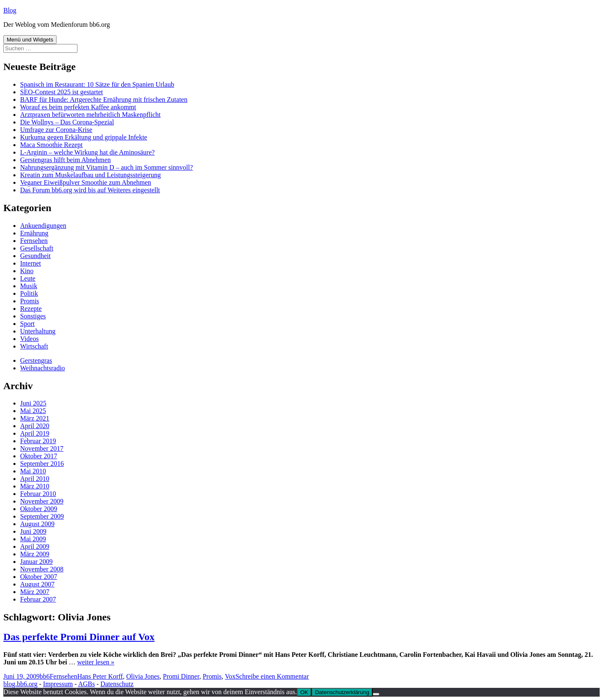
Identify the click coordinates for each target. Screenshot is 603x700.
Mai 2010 (33, 471)
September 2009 (42, 516)
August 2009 (37, 524)
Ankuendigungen (43, 226)
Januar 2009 (36, 562)
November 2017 (42, 448)
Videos (29, 339)
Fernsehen (34, 241)
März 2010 (35, 486)
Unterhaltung (38, 331)
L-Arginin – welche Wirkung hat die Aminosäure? (87, 152)
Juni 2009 (33, 531)
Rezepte (31, 309)
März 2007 (35, 592)
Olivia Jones (143, 676)
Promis (30, 301)
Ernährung (34, 233)
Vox (230, 676)
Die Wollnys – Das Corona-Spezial (67, 122)
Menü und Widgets (30, 40)
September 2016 (42, 464)
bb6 (45, 676)
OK (304, 692)
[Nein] (376, 694)
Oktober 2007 (39, 577)
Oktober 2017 (39, 456)
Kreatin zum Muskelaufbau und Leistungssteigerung (90, 175)
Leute (28, 278)
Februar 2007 (38, 599)
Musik (29, 286)
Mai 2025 (33, 411)
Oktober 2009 (39, 509)
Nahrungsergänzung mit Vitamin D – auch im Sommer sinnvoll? (107, 167)
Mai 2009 (33, 539)
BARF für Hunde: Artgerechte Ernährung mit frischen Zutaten (104, 99)
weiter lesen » (96, 662)
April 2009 (35, 546)
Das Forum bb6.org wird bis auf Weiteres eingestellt (90, 190)
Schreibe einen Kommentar (272, 676)
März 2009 (35, 554)
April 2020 (35, 426)
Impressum (58, 684)
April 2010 (35, 479)
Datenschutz (117, 684)
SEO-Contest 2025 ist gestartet (62, 92)
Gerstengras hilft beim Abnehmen (65, 160)
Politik (29, 293)
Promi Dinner (181, 676)
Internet (31, 263)
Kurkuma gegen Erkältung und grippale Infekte (84, 137)
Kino (27, 271)
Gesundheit (35, 256)
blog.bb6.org (20, 684)
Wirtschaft (34, 346)
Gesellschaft (37, 248)
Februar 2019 (38, 441)
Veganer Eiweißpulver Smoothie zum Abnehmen (86, 182)
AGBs (86, 684)
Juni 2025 (33, 403)
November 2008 (42, 569)
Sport (27, 324)
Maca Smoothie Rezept (51, 145)
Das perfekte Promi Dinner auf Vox (79, 637)
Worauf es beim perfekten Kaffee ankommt (78, 107)
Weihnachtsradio (43, 368)
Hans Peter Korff (100, 676)
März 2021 (35, 418)
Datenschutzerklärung (342, 692)
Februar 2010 (38, 494)
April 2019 (35, 433)
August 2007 (37, 584)
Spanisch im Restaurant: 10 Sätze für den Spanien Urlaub (97, 84)
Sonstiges (33, 316)
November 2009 (42, 501)
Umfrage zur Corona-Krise (56, 130)
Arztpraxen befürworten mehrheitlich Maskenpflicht (90, 115)
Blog (10, 10)
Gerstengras (36, 360)
